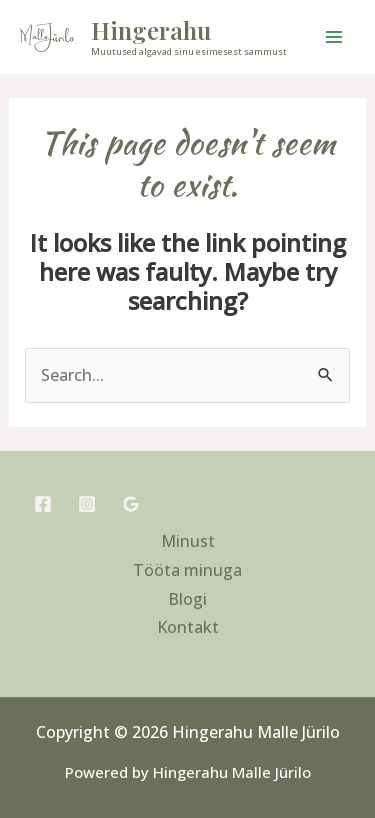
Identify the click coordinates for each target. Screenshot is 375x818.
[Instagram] (87, 504)
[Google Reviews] (131, 504)
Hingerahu (151, 30)
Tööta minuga (187, 570)
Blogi (187, 599)
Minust (188, 541)
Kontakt (188, 627)
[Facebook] (43, 504)
